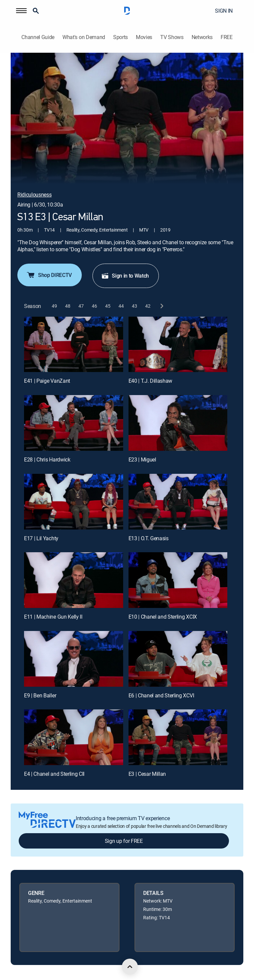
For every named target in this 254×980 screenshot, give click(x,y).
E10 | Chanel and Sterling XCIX (163, 617)
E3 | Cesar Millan (147, 774)
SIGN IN (224, 11)
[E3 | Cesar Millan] (178, 737)
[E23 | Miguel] (178, 423)
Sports (120, 37)
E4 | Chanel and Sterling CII (54, 774)
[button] (21, 11)
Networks (202, 37)
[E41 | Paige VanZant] (74, 345)
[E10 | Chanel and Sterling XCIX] (178, 580)
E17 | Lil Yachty (41, 538)
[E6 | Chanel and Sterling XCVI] (178, 659)
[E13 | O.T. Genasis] (178, 502)
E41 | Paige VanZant (47, 381)
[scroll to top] (130, 967)
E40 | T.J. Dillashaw (151, 381)
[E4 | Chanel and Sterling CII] (74, 737)
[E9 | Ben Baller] (74, 659)
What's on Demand (84, 37)
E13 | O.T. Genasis (149, 538)
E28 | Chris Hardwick (47, 459)
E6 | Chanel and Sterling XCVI (161, 695)
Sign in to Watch (125, 276)
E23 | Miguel (142, 459)
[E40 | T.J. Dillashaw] (178, 345)
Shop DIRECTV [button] (49, 275)
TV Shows (172, 37)
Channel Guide (38, 37)
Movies (144, 37)
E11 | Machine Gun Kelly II (53, 617)
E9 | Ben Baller (40, 695)
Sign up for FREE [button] (124, 841)
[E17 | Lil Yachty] (74, 502)
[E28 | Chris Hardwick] (74, 423)
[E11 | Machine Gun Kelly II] (74, 580)
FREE (227, 37)
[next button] (161, 306)
